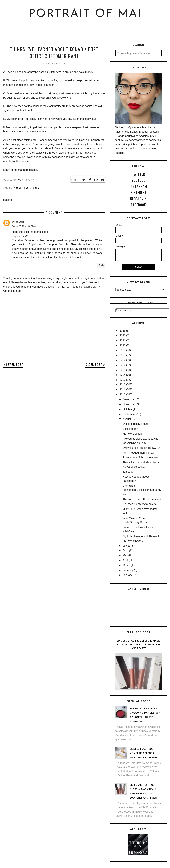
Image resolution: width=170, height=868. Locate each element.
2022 (123, 335)
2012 (123, 385)
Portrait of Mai (85, 14)
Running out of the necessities (140, 458)
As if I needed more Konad (138, 453)
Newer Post (15, 365)
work (36, 188)
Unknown (18, 222)
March (126, 565)
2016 (123, 365)
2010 (123, 395)
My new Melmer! (132, 434)
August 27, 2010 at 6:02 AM (24, 226)
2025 (123, 331)
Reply (101, 265)
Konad (18, 188)
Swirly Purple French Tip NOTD (141, 448)
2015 (123, 370)
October (127, 409)
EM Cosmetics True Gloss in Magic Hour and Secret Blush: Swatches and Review (138, 644)
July (125, 546)
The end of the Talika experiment (142, 499)
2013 (123, 380)
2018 (123, 355)
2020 (123, 345)
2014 (123, 375)
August (127, 419)
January (127, 575)
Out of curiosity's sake (135, 424)
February (128, 570)
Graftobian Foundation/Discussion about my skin (142, 490)
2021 (123, 340)
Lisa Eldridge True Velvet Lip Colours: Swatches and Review (144, 753)
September (129, 414)
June (126, 550)
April (125, 560)
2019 (123, 350)
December (129, 399)
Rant (27, 188)
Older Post (94, 365)
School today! (131, 429)
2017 (123, 360)
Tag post (127, 472)
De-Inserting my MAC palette (140, 504)
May (125, 555)
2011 (123, 390)
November (129, 404)
